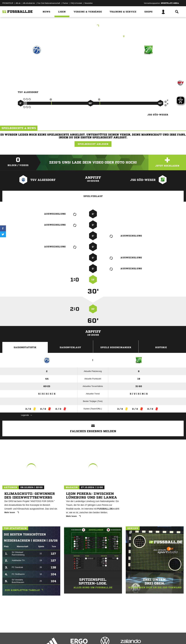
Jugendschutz (59, 637)
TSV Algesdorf (37, 63)
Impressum (7, 637)
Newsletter (89, 3)
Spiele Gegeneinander (116, 347)
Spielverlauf (93, 196)
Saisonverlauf (70, 347)
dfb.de (18, 3)
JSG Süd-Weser (148, 63)
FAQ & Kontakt (76, 3)
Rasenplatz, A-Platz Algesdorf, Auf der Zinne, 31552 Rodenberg (93, 36)
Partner (65, 3)
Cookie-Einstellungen (94, 637)
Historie (161, 347)
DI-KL (93, 26)
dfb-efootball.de (29, 3)
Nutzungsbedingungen (42, 637)
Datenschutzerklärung (22, 637)
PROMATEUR (8, 3)
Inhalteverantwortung (75, 637)
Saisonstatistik (25, 347)
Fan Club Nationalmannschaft (49, 3)
